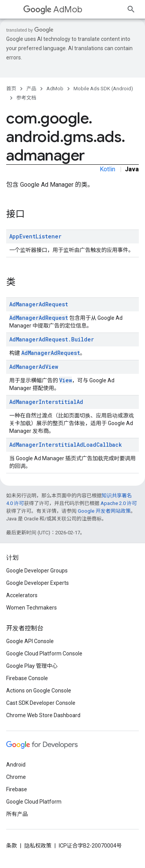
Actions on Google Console (39, 691)
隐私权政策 (38, 846)
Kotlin (107, 169)
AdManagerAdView (34, 367)
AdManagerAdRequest (39, 304)
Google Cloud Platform (34, 802)
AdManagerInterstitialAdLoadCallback (66, 445)
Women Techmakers (32, 608)
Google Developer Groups (37, 571)
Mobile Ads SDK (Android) (103, 89)
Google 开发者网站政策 (104, 511)
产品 (31, 89)
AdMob (53, 9)
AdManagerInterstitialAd (46, 402)
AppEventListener (35, 236)
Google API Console (30, 641)
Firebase (17, 789)
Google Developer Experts (38, 583)
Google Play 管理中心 (32, 666)
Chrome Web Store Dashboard (43, 715)
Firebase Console (27, 678)
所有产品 (17, 814)
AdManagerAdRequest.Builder (52, 339)
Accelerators (22, 595)
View (66, 380)
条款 (12, 846)
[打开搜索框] (131, 9)
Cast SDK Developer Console (41, 703)
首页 (11, 89)
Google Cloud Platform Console (44, 654)
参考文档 (26, 98)
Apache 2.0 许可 (119, 503)
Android (16, 765)
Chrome (16, 777)
